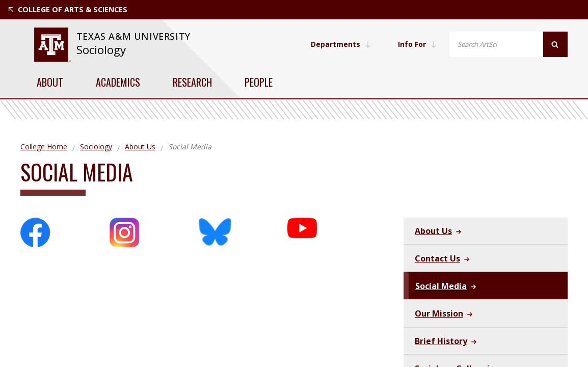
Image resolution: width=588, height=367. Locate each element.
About (50, 82)
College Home (44, 147)
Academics (118, 82)
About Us (140, 147)
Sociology (101, 50)
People (259, 82)
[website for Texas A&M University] (52, 45)
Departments (340, 44)
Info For (417, 44)
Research (192, 82)
